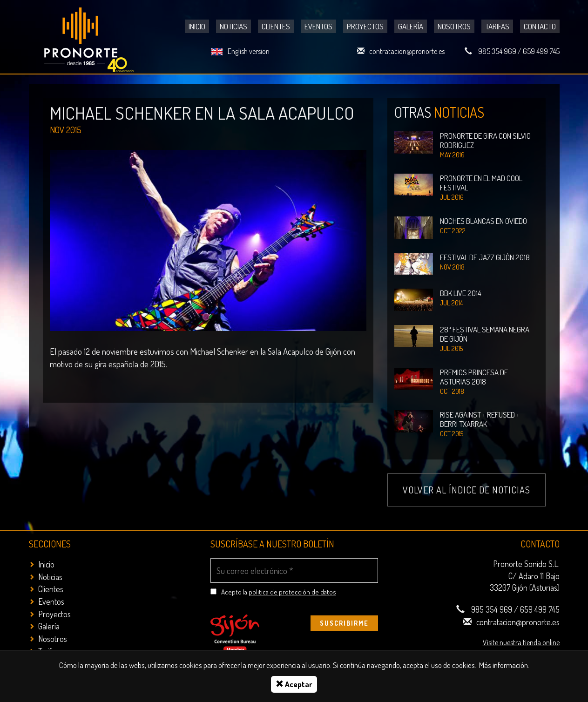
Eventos (318, 26)
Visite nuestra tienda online (521, 641)
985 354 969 (497, 51)
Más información (504, 665)
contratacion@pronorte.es (407, 51)
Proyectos (365, 26)
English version (249, 51)
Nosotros (454, 26)
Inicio (197, 26)
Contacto (540, 26)
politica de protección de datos (292, 592)
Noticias (233, 26)
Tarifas (497, 26)
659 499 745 (541, 51)
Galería (411, 26)
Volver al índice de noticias (466, 490)
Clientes (276, 26)
